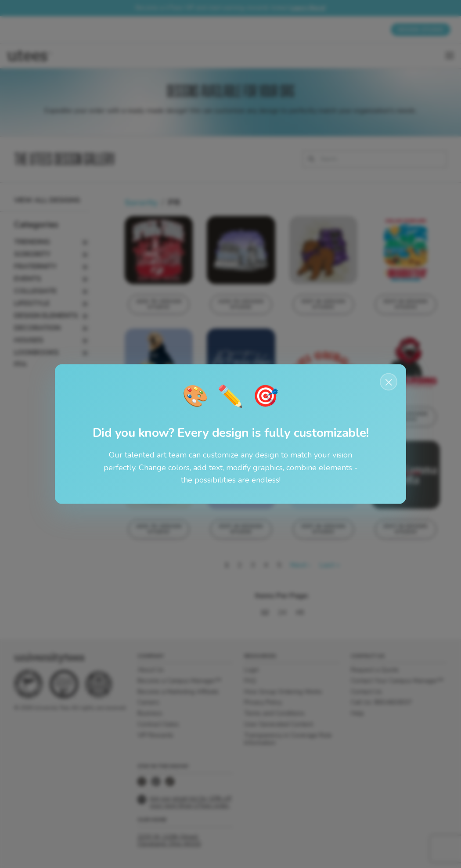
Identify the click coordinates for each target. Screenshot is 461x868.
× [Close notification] (389, 382)
